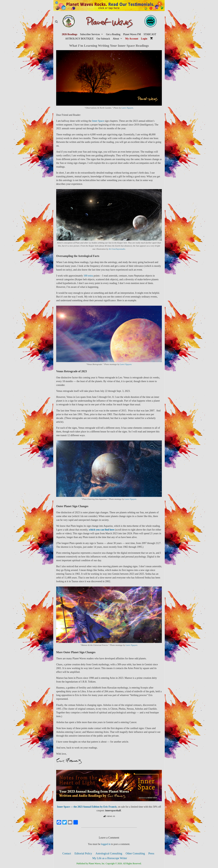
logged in (106, 844)
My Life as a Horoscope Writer (110, 858)
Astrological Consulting (109, 853)
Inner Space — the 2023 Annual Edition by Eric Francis (87, 807)
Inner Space (98, 121)
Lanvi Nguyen (127, 108)
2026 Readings (70, 34)
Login (144, 39)
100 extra (88, 276)
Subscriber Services (92, 34)
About (118, 39)
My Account (132, 39)
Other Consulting (135, 853)
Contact (67, 853)
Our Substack (103, 39)
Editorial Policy (83, 853)
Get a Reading (113, 34)
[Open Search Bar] (56, 22)
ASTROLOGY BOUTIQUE (79, 39)
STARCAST (150, 34)
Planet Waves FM (132, 34)
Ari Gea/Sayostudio (117, 249)
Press (151, 853)
